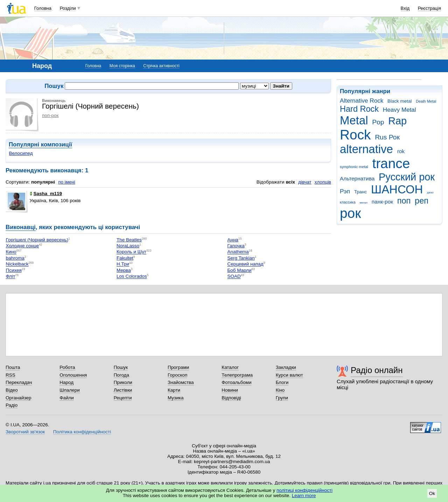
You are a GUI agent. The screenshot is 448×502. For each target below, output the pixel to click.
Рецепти (123, 398)
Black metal (400, 101)
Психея (14, 270)
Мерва (124, 270)
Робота (67, 367)
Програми (178, 367)
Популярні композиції (40, 145)
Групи (282, 398)
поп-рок (50, 115)
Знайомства (181, 382)
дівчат (305, 182)
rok (401, 151)
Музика (176, 398)
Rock (355, 135)
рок (350, 213)
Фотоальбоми (236, 382)
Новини (230, 390)
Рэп (345, 191)
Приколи (123, 382)
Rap (397, 121)
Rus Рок (387, 137)
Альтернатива (357, 178)
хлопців (323, 182)
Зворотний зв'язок (25, 432)
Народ (66, 382)
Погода (121, 375)
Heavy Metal (400, 110)
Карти (174, 390)
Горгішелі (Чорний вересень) (37, 240)
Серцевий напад (246, 264)
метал (363, 203)
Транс (361, 192)
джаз (430, 192)
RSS (10, 375)
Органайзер (18, 398)
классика (348, 202)
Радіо (12, 405)
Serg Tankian (241, 258)
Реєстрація (429, 8)
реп (422, 201)
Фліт (11, 277)
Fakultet (125, 258)
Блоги (282, 382)
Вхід (405, 8)
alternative (366, 149)
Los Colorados (132, 277)
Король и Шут (131, 252)
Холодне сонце (22, 246)
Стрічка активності (161, 66)
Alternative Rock (362, 101)
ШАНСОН (397, 189)
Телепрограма (237, 375)
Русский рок (407, 177)
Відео (12, 390)
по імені (67, 182)
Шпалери (69, 390)
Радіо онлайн (377, 370)
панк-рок (382, 202)
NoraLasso (128, 246)
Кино (11, 252)
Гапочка (236, 246)
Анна (233, 240)
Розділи (68, 8)
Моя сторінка (122, 66)
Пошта (13, 367)
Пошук (121, 367)
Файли (67, 398)
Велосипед (21, 153)
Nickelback (17, 264)
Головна (43, 8)
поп (404, 201)
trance (391, 163)
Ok (432, 493)
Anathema (238, 252)
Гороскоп (177, 375)
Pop (378, 122)
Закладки (286, 367)
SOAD (234, 277)
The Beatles (129, 240)
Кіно (280, 390)
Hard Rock (359, 109)
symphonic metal (354, 167)
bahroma (15, 258)
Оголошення (73, 375)
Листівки (123, 390)
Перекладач (19, 382)
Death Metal (426, 101)
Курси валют (289, 375)
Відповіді (231, 398)
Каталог (230, 367)
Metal (354, 120)
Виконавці (21, 227)
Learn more (304, 496)
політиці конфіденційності (304, 490)
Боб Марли (240, 270)
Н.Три (123, 264)
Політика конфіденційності (82, 432)
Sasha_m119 (46, 194)
